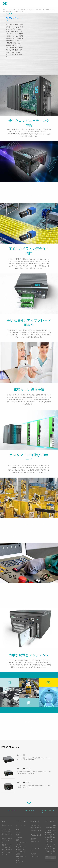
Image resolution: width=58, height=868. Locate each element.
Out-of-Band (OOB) (20, 853)
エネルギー (20, 837)
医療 (18, 830)
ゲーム (19, 832)
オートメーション (21, 826)
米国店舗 (34, 839)
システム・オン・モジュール (7, 831)
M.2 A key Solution (20, 862)
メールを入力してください (51, 857)
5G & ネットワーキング (22, 843)
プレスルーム (13, 10)
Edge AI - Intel (21, 847)
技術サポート (35, 825)
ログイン (34, 854)
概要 (4, 10)
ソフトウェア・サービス (7, 853)
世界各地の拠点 (36, 830)
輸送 (18, 835)
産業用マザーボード (7, 826)
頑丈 (18, 840)
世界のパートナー (36, 842)
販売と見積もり (36, 828)
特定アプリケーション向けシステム (7, 841)
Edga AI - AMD (21, 850)
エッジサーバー (7, 850)
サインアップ (35, 856)
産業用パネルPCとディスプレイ (7, 846)
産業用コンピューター (7, 835)
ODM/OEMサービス (21, 857)
